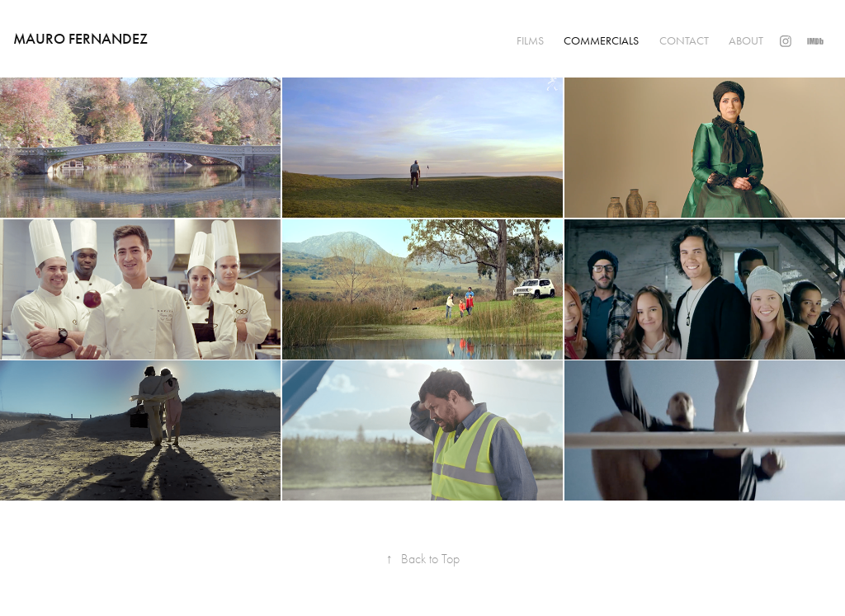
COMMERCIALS (601, 41)
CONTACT (684, 41)
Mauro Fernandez (80, 39)
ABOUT (746, 41)
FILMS (530, 41)
